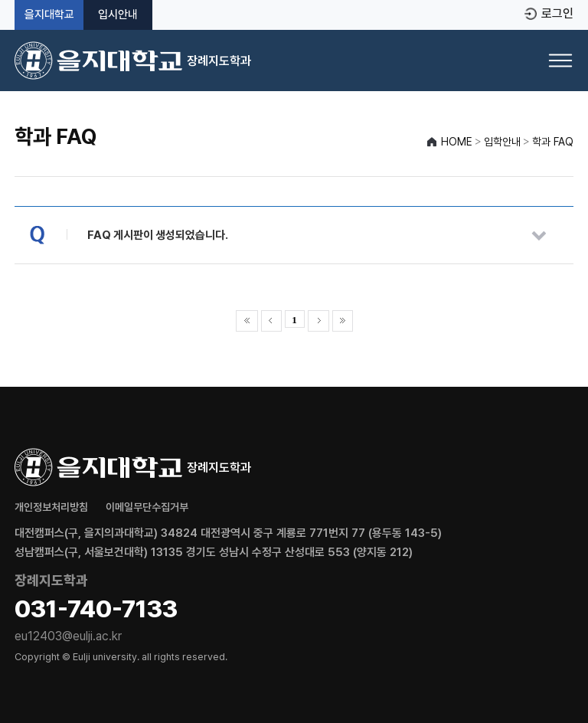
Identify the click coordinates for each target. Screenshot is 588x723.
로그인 (557, 14)
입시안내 (118, 15)
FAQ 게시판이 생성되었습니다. (158, 235)
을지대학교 (49, 15)
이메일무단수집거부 (147, 507)
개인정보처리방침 (51, 507)
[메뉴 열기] (560, 61)
